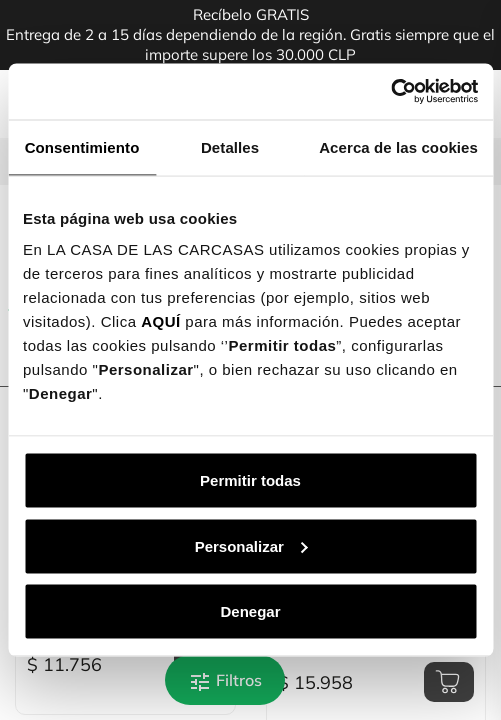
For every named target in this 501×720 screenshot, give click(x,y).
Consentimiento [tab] (82, 146)
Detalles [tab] (230, 146)
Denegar (250, 611)
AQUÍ (161, 321)
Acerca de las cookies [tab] (398, 146)
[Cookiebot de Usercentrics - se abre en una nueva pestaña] (390, 92)
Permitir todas (250, 480)
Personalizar (251, 545)
